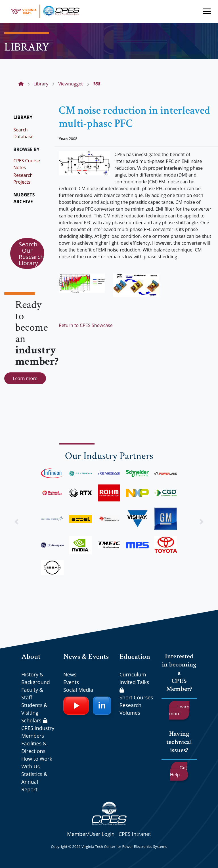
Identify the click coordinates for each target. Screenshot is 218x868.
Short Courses (136, 697)
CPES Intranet (135, 834)
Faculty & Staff (32, 694)
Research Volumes (130, 709)
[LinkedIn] (102, 706)
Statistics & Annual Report (34, 782)
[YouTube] (76, 706)
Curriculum (133, 674)
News (70, 674)
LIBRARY (23, 117)
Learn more (25, 378)
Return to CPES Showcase (86, 325)
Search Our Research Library (31, 253)
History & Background (36, 678)
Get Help (179, 771)
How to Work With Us (37, 763)
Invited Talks (134, 685)
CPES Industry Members (38, 732)
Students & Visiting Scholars (34, 713)
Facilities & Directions (34, 747)
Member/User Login (91, 834)
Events (71, 682)
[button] (16, 522)
